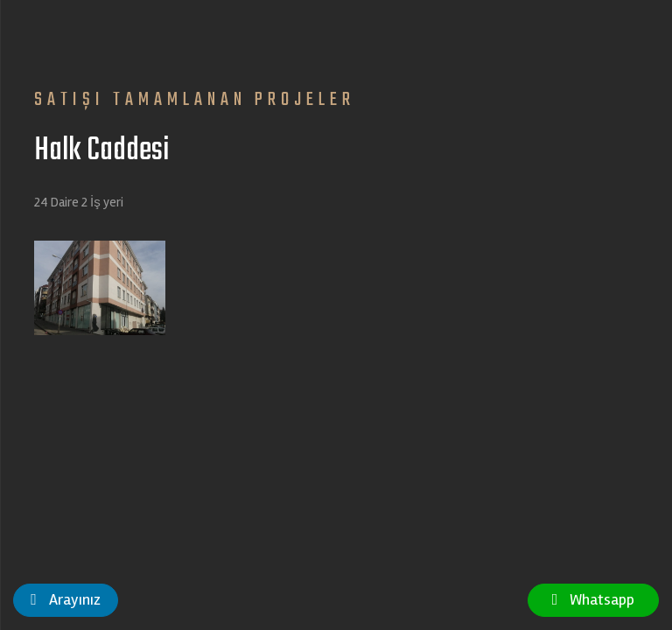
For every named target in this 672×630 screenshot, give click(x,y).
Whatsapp (594, 599)
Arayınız (66, 599)
